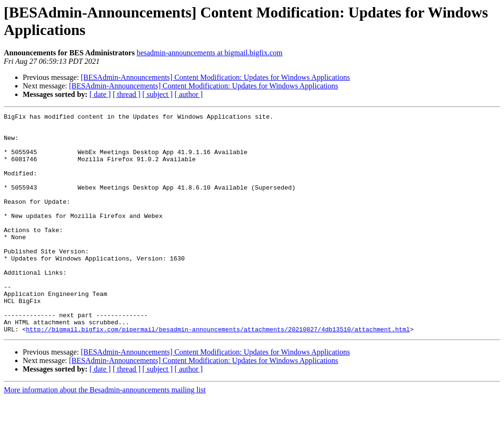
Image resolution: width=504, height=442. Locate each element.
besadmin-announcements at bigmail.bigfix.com (210, 53)
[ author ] (189, 94)
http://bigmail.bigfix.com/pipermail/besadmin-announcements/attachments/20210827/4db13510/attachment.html (218, 373)
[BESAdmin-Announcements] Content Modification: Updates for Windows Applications (216, 77)
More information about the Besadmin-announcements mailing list (105, 434)
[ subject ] (158, 94)
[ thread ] (127, 94)
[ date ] (100, 94)
